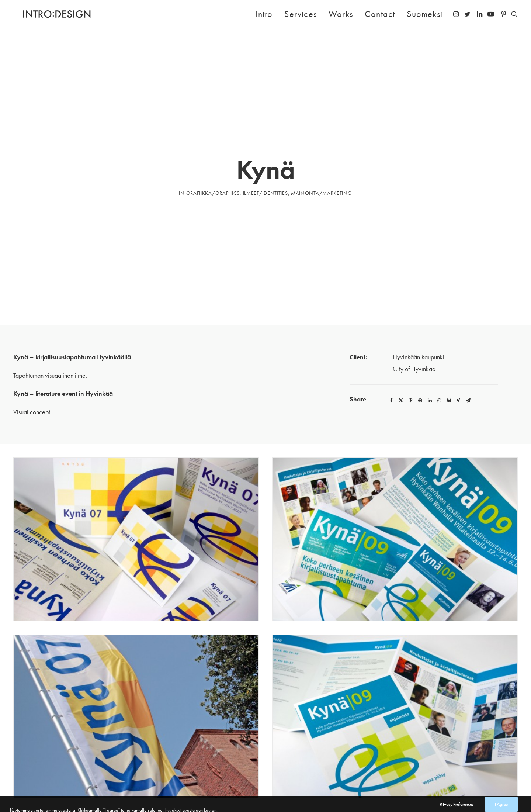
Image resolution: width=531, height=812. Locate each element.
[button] (457, 14)
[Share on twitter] (401, 355)
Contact (380, 14)
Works (341, 14)
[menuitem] (264, 14)
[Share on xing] (458, 355)
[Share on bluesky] (449, 355)
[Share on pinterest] (420, 355)
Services (301, 14)
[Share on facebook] (391, 355)
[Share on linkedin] (430, 355)
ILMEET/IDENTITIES (265, 170)
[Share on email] (468, 355)
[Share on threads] (410, 355)
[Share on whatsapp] (439, 355)
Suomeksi (425, 14)
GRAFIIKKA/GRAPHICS (213, 170)
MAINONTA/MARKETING (322, 170)
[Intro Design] (47, 14)
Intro (264, 14)
